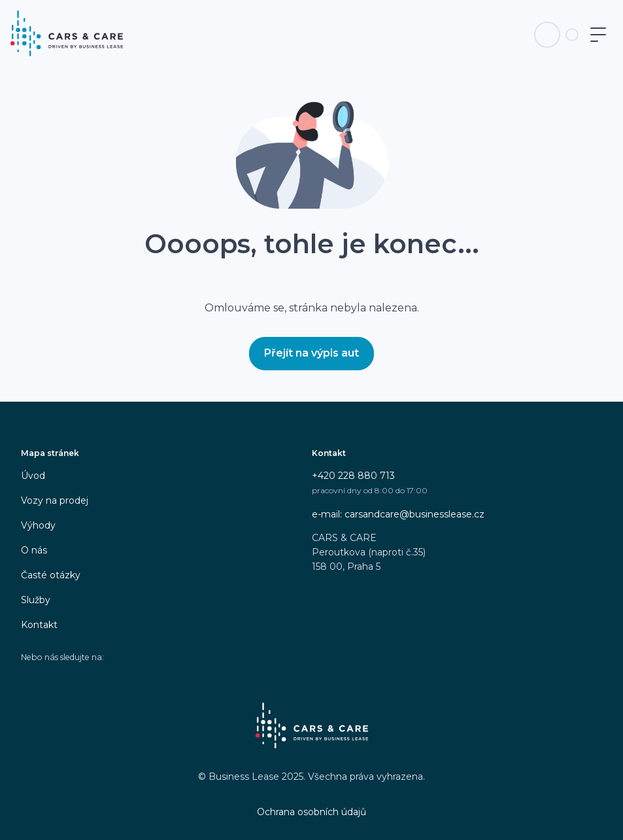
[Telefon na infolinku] (547, 35)
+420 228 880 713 (353, 476)
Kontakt (39, 625)
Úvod (33, 476)
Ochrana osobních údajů (311, 812)
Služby (36, 600)
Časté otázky (51, 575)
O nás (34, 550)
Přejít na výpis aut (311, 353)
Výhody (38, 525)
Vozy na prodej (55, 500)
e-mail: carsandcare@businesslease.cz (398, 514)
